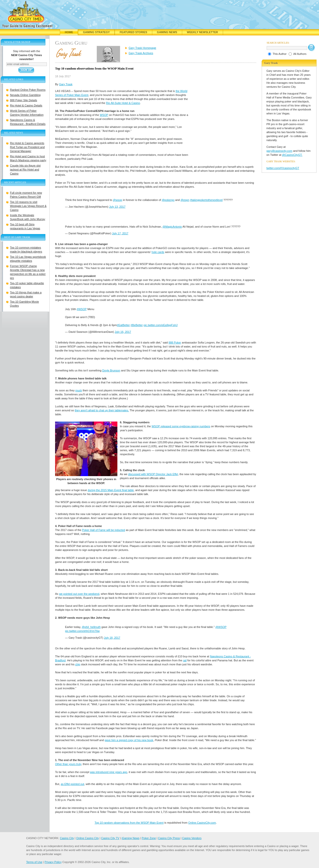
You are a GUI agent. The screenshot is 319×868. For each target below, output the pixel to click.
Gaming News (167, 32)
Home (69, 32)
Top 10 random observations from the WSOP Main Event (129, 823)
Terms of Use (34, 862)
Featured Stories (133, 32)
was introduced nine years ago (109, 772)
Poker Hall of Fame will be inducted (103, 530)
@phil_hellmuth (91, 627)
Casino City (67, 838)
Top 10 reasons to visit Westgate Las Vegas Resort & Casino (28, 206)
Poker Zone (149, 838)
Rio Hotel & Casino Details (26, 105)
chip (78, 664)
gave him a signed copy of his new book (129, 740)
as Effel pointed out (73, 784)
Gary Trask (66, 84)
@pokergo (168, 200)
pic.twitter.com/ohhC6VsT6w (82, 631)
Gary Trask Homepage (142, 48)
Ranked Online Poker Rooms (28, 90)
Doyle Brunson (111, 370)
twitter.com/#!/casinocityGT (283, 168)
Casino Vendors (192, 838)
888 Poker (175, 343)
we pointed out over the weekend (79, 594)
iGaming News (131, 838)
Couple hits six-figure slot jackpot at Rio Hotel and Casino (25, 170)
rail (185, 660)
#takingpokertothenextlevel (206, 200)
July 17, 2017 (120, 233)
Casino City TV (110, 838)
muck (79, 390)
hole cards (158, 252)
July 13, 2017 (117, 207)
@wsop (118, 200)
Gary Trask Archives (141, 53)
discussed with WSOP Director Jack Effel (153, 474)
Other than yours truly (68, 764)
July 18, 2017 (112, 638)
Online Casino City (88, 838)
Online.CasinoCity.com (202, 823)
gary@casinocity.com (279, 151)
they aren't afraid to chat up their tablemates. (102, 410)
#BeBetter (137, 325)
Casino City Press (169, 838)
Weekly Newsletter (202, 32)
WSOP (104, 115)
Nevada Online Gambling (25, 95)
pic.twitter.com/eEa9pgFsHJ (160, 325)
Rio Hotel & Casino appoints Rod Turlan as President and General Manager (27, 147)
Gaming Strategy (96, 32)
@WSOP (221, 627)
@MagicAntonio (172, 227)
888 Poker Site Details (24, 100)
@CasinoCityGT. (292, 155)
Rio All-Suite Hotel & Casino (123, 103)
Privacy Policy (53, 862)
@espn (185, 200)
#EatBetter (123, 325)
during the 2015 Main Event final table (111, 490)
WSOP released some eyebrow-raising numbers (181, 426)
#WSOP (82, 309)
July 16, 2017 (123, 332)
